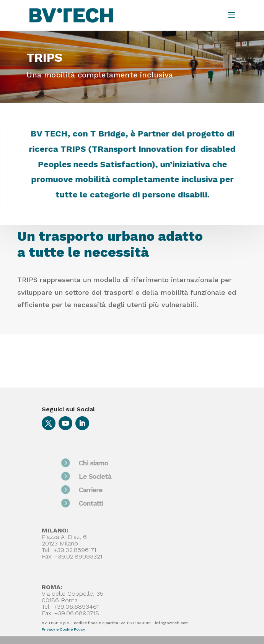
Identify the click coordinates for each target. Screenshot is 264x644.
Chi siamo (107, 463)
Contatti (104, 503)
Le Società (108, 476)
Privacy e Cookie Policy (63, 629)
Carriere (104, 490)
